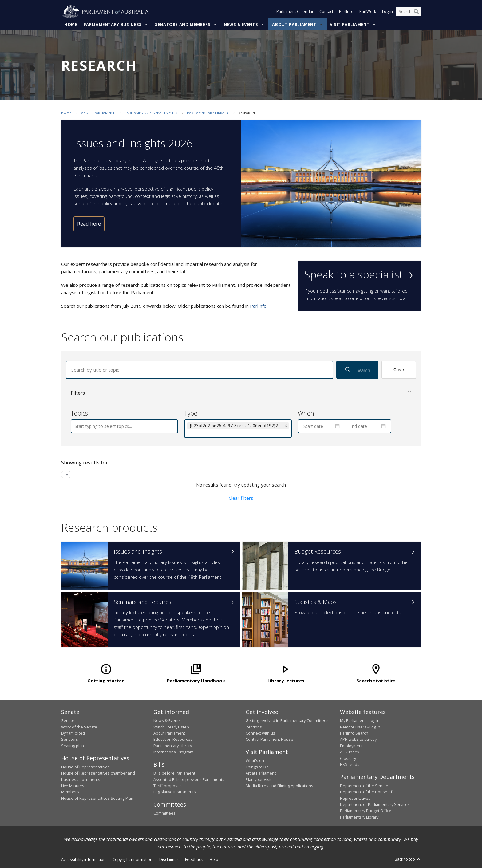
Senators (70, 740)
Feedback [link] (194, 860)
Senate (68, 721)
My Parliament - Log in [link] (360, 721)
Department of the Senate (364, 786)
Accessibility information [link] (83, 860)
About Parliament (294, 24)
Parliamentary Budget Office (366, 811)
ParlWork (368, 12)
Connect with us (260, 733)
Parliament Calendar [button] (295, 12)
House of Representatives (85, 767)
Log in (387, 12)
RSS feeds (350, 764)
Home (71, 24)
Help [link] (214, 860)
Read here (89, 224)
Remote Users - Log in (360, 727)
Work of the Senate (79, 727)
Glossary (348, 758)
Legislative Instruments (175, 792)
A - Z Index (350, 752)
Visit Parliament (350, 24)
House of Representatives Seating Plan (97, 798)
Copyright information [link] (132, 860)
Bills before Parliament (174, 773)
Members (70, 792)
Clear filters (241, 498)
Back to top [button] (408, 859)
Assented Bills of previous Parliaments (189, 779)
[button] (241, 393)
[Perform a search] (416, 12)
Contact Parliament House (269, 740)
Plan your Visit (259, 779)
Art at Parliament (261, 773)
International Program (173, 752)
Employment (351, 746)
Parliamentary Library (208, 113)
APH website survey (358, 740)
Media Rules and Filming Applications (279, 786)
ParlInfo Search (354, 733)
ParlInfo (346, 12)
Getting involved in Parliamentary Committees (287, 721)
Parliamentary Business (113, 24)
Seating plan (73, 746)
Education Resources (173, 740)
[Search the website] (409, 12)
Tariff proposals (168, 786)
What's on (255, 761)
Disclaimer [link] (169, 860)
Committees (164, 813)
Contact (326, 12)
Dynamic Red (73, 733)
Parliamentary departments (151, 113)
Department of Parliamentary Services (375, 805)
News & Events (241, 24)
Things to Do (257, 767)
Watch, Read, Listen (171, 727)
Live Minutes (73, 786)
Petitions (254, 727)
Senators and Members (183, 24)
